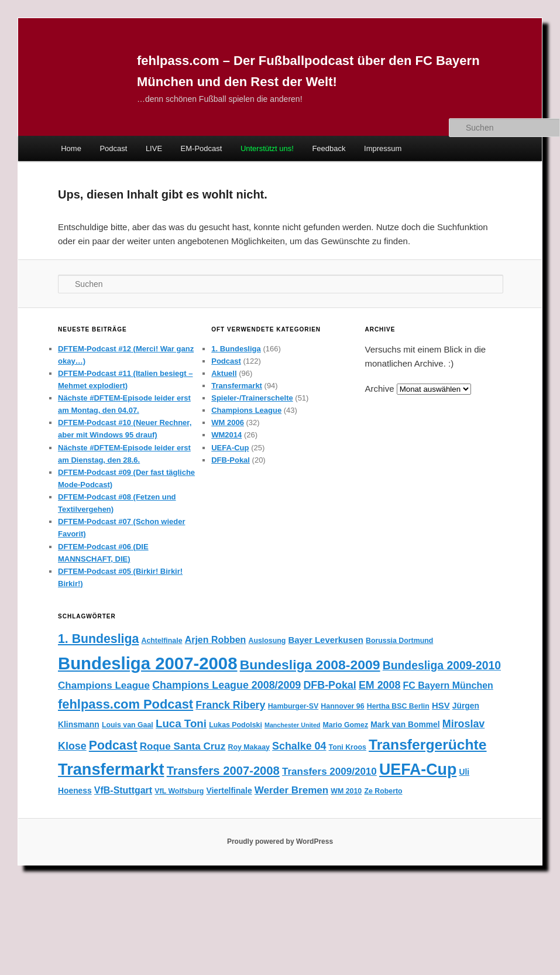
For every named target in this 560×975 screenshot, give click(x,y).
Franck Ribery (230, 705)
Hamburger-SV (293, 706)
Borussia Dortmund (399, 641)
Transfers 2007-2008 (223, 771)
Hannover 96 (342, 706)
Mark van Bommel (405, 724)
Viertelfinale (229, 791)
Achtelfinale (162, 641)
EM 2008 (379, 685)
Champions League (246, 410)
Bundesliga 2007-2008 (147, 663)
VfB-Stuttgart (123, 790)
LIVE (154, 148)
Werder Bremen (291, 790)
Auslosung (267, 641)
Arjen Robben (216, 640)
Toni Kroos (348, 747)
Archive (379, 389)
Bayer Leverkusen (325, 640)
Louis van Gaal (128, 725)
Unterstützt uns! (267, 148)
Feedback (329, 148)
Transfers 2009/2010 (329, 772)
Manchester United (292, 725)
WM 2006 (228, 422)
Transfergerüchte (427, 745)
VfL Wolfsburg (179, 791)
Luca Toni (181, 723)
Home (71, 148)
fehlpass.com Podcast (126, 704)
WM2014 (226, 435)
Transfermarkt (237, 386)
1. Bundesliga (236, 349)
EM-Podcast (202, 148)
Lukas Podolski (236, 725)
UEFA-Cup (230, 448)
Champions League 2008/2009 (226, 685)
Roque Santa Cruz (183, 746)
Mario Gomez (346, 725)
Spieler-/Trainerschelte (252, 398)
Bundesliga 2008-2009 (310, 665)
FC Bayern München (448, 685)
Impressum (383, 148)
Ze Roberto (383, 791)
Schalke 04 (299, 746)
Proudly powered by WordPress (280, 841)
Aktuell (224, 373)
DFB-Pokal (231, 460)
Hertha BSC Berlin (398, 706)
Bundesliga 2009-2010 (442, 665)
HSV (441, 706)
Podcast (113, 148)
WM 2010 (346, 791)
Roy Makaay (248, 747)
